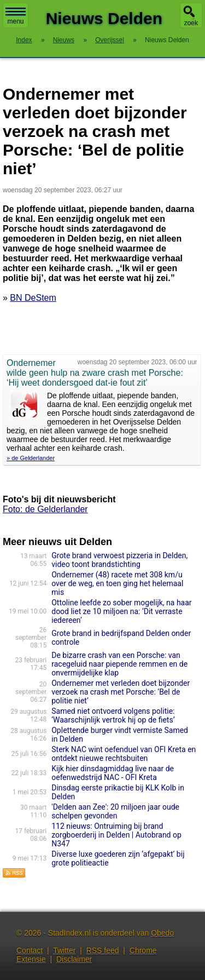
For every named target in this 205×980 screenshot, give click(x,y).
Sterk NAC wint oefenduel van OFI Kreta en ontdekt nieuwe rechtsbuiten (124, 754)
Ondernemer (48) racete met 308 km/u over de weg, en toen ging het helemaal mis (117, 583)
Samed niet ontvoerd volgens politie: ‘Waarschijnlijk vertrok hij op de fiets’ (113, 715)
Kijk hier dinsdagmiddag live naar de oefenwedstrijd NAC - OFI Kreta (113, 773)
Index (24, 40)
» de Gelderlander (31, 458)
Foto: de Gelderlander (45, 509)
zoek (191, 23)
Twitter (64, 950)
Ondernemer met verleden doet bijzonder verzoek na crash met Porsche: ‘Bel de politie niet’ (121, 692)
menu (16, 16)
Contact (30, 950)
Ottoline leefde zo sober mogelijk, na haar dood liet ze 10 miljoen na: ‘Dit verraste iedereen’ (121, 611)
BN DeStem (33, 298)
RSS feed (103, 950)
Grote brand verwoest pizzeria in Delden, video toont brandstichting (119, 560)
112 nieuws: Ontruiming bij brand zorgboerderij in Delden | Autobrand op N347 (116, 835)
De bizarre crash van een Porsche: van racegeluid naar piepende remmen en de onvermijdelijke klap (119, 664)
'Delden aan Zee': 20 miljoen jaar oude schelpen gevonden (115, 811)
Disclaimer (74, 959)
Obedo (162, 933)
